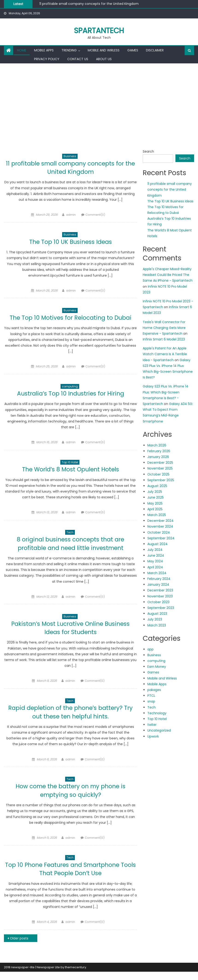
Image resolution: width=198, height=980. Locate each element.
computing (70, 395)
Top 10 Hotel (70, 471)
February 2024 (159, 579)
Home (22, 50)
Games (133, 50)
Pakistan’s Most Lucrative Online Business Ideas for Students (70, 636)
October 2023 (158, 602)
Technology (157, 713)
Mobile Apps (44, 50)
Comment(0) (95, 215)
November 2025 (160, 468)
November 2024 (160, 526)
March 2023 (157, 625)
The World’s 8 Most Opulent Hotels (70, 478)
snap (151, 701)
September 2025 (161, 480)
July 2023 (155, 619)
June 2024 (156, 555)
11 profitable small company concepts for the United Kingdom (89, 4)
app (150, 649)
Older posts (19, 947)
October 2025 (158, 474)
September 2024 (161, 538)
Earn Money (157, 667)
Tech (70, 541)
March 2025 (157, 515)
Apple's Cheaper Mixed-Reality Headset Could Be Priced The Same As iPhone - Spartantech (168, 275)
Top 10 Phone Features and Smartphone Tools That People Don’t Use (70, 877)
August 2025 (157, 486)
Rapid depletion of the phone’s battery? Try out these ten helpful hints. (70, 720)
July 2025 (155, 492)
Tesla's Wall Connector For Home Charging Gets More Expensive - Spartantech (164, 328)
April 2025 (155, 509)
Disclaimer (155, 50)
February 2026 (159, 451)
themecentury (76, 976)
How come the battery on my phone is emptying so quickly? (70, 799)
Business (70, 156)
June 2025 (156, 497)
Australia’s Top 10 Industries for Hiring (71, 402)
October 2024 (159, 532)
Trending (69, 50)
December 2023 (160, 590)
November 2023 (160, 596)
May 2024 (155, 561)
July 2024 (155, 550)
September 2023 (161, 608)
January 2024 (158, 584)
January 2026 (158, 457)
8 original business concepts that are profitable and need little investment (71, 552)
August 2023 (157, 614)
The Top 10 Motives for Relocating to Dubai (70, 322)
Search (148, 151)
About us (104, 59)
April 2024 (155, 567)
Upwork (153, 736)
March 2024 (157, 573)
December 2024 (160, 521)
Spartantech (99, 31)
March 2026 (157, 445)
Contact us (78, 59)
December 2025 (160, 463)
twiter (152, 725)
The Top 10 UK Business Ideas (71, 242)
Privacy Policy (47, 59)
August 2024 (157, 544)
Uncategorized (159, 730)
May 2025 (155, 503)
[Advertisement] (99, 98)
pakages (154, 690)
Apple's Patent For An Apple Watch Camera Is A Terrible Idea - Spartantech (165, 354)
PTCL (151, 696)
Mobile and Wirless (104, 50)
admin (71, 215)
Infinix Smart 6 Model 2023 (164, 339)
